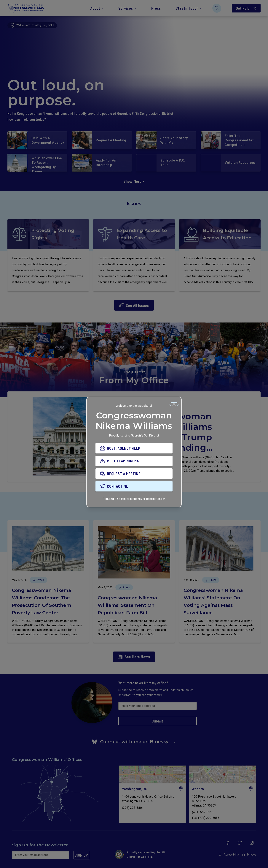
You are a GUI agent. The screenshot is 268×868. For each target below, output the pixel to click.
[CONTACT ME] (134, 486)
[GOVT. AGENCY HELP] (134, 448)
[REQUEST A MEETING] (134, 474)
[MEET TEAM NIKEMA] (134, 461)
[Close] (174, 404)
